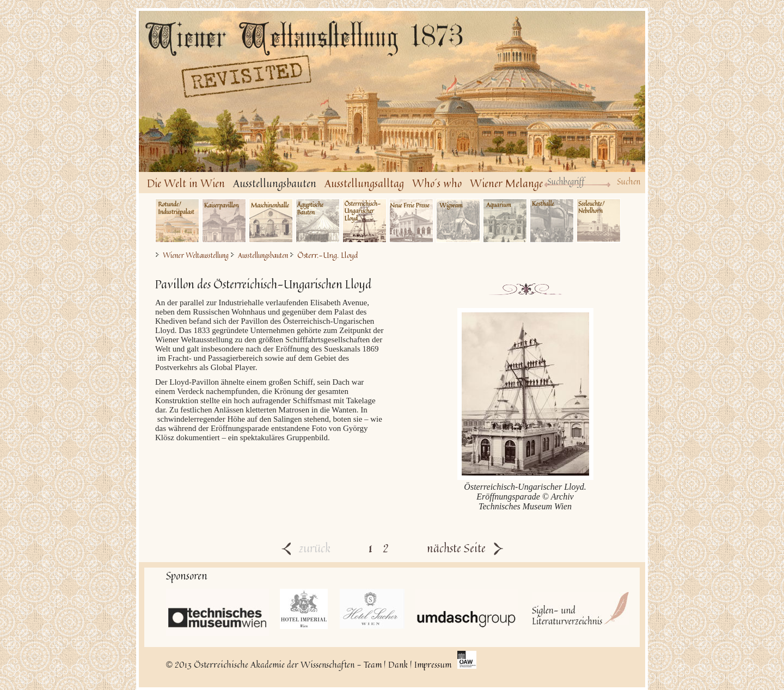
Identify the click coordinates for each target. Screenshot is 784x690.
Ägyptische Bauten (318, 221)
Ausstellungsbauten (275, 183)
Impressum (433, 664)
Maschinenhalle (271, 221)
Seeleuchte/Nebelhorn (599, 221)
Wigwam (458, 221)
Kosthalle (552, 221)
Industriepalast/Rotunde (177, 221)
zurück (306, 548)
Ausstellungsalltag (364, 183)
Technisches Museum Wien (218, 612)
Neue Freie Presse (411, 221)
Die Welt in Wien (186, 183)
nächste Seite (465, 548)
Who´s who (437, 183)
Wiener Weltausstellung (196, 255)
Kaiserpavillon (224, 221)
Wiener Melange (506, 183)
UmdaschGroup (467, 609)
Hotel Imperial (304, 609)
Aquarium (505, 221)
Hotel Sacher (372, 609)
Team (373, 664)
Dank (398, 664)
